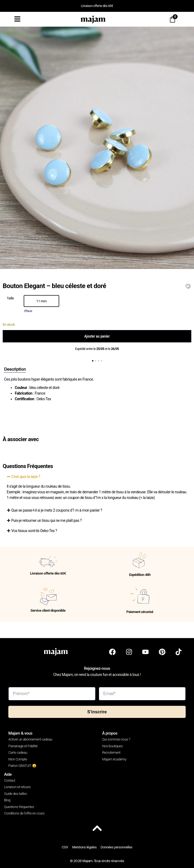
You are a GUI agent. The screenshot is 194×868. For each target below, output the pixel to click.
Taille (10, 298)
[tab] (15, 370)
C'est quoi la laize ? (26, 477)
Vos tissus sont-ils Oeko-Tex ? (34, 531)
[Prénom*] (52, 694)
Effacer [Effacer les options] (28, 311)
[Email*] (142, 694)
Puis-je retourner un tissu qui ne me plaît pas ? (47, 520)
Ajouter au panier (97, 336)
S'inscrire (97, 712)
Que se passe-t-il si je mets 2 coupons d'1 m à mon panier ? (57, 510)
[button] (93, 361)
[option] (41, 301)
